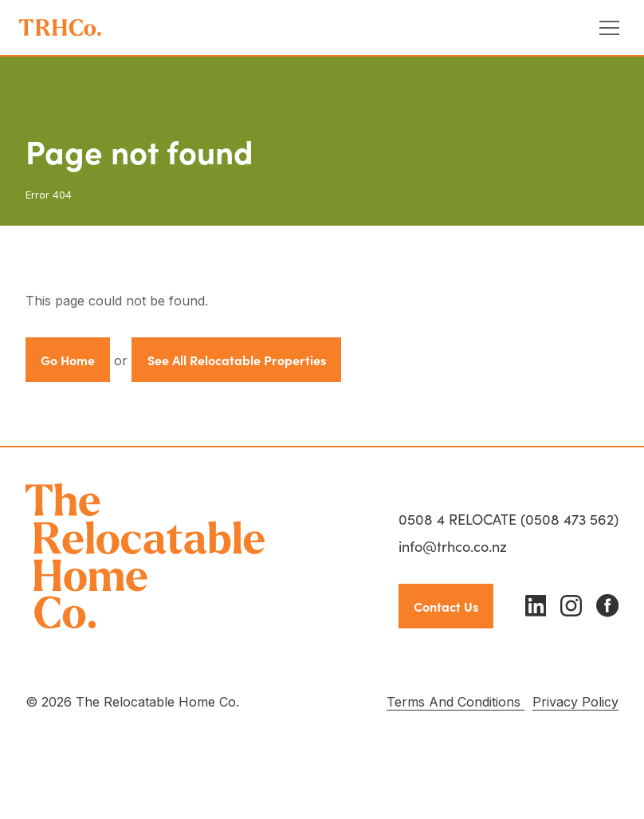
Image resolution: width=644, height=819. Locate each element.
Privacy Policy (575, 702)
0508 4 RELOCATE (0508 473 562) (509, 519)
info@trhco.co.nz (453, 546)
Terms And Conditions (456, 702)
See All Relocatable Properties (237, 360)
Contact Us (446, 606)
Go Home (68, 360)
